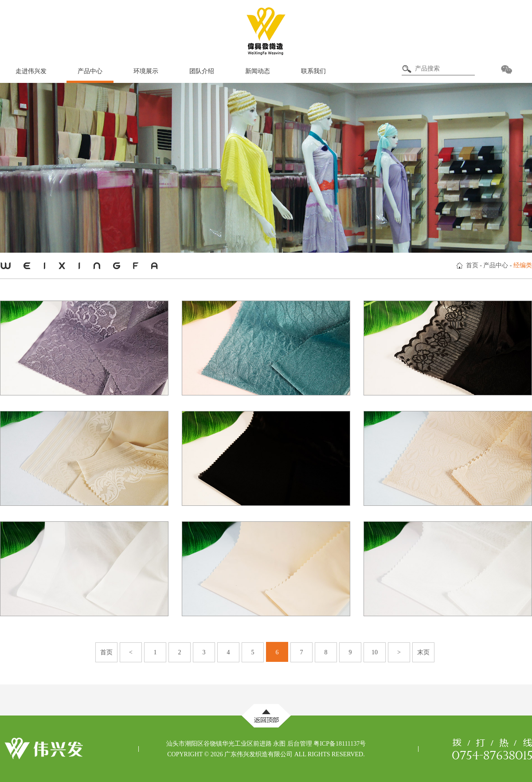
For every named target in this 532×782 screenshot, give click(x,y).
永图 (279, 744)
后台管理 (300, 744)
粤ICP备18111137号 (340, 744)
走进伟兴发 (31, 71)
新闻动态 (258, 71)
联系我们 (313, 71)
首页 (472, 265)
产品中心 (90, 71)
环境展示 (146, 71)
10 (375, 652)
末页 (423, 652)
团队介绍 (202, 71)
